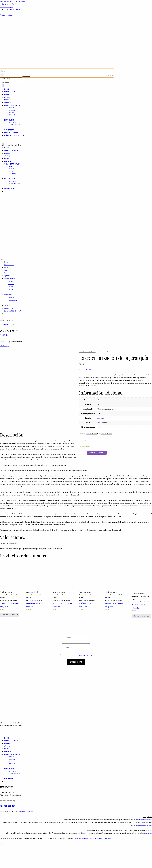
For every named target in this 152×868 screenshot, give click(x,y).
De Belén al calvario (139, 627)
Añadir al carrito (97, 453)
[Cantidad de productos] (83, 452)
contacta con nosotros (144, 842)
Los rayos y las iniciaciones (10, 626)
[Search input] (57, 71)
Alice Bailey (87, 369)
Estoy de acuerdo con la (76, 678)
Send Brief (4, 335)
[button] (9, 618)
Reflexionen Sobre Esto (35, 626)
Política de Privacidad (81, 861)
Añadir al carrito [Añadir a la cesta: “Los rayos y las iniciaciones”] (10, 638)
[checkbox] (11, 81)
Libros (84, 352)
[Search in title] (1, 80)
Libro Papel (101, 418)
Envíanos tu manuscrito (25, 834)
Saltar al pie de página (17, 1)
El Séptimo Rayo (85, 626)
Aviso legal (107, 861)
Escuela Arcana (91, 352)
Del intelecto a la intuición (62, 626)
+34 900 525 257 (8, 829)
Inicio (81, 352)
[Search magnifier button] (112, 75)
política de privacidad (85, 678)
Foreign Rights (147, 840)
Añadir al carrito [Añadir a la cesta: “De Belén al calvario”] (141, 639)
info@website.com (7, 324)
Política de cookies (96, 861)
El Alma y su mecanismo (114, 626)
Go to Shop (4, 346)
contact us (148, 853)
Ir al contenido (5, 1)
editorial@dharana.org (7, 823)
